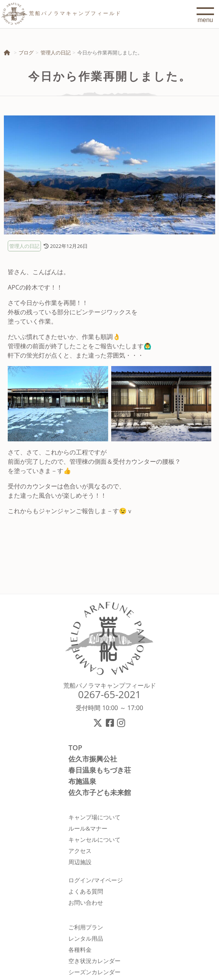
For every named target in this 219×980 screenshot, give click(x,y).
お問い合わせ (86, 902)
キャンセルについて (94, 839)
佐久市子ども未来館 (100, 792)
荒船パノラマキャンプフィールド (110, 685)
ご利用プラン (86, 927)
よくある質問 (86, 891)
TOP (75, 748)
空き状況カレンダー (94, 961)
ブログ (26, 53)
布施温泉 (82, 781)
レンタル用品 (86, 938)
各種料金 (80, 949)
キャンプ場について (94, 817)
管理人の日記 (56, 53)
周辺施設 (80, 862)
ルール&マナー (88, 828)
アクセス (80, 851)
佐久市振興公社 (93, 759)
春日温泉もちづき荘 (100, 770)
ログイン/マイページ (96, 880)
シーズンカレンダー (94, 972)
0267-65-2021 (109, 694)
